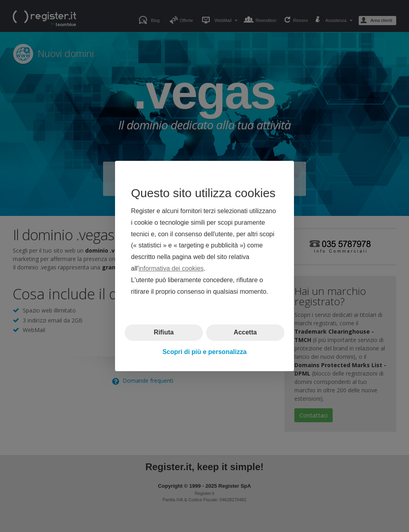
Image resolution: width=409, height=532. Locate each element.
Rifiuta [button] (164, 332)
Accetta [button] (245, 332)
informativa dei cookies (171, 268)
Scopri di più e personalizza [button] (205, 352)
